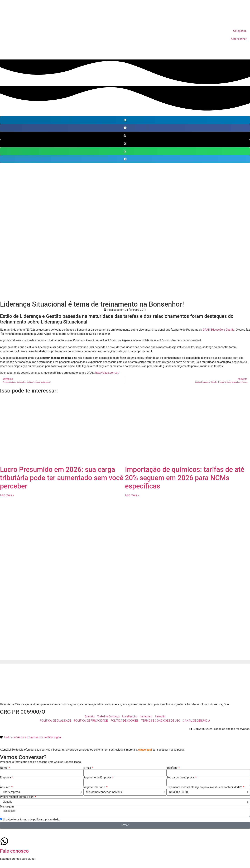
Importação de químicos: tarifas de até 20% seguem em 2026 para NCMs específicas (185, 478)
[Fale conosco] (4, 841)
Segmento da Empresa (98, 778)
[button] (125, 120)
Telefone (172, 768)
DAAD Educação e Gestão (219, 330)
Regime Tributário (95, 787)
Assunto (5, 787)
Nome (4, 768)
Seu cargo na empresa (181, 778)
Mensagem (7, 807)
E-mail (88, 768)
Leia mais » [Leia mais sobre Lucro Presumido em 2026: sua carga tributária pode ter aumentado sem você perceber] (7, 495)
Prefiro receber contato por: (17, 797)
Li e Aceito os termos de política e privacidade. (32, 819)
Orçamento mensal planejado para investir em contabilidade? (204, 787)
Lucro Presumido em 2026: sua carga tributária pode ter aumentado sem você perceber (62, 478)
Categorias (240, 31)
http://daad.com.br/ (107, 373)
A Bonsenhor (239, 39)
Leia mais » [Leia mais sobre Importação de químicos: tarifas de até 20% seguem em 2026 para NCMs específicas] (132, 495)
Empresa (6, 778)
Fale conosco (14, 851)
